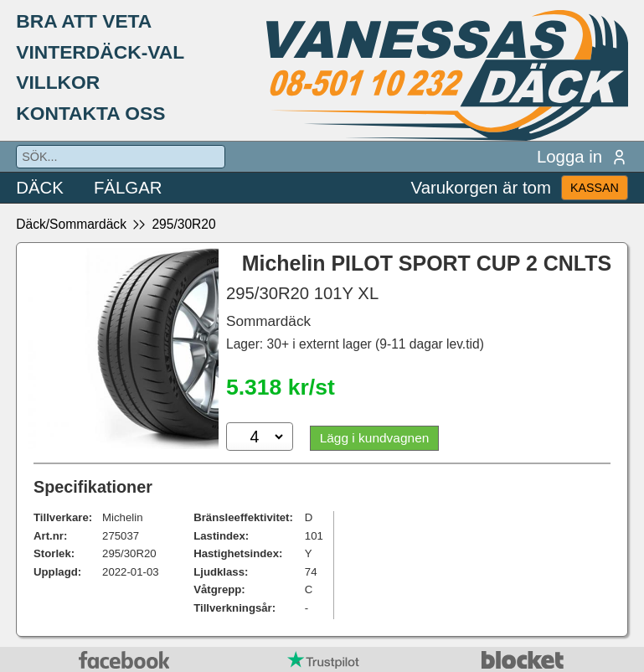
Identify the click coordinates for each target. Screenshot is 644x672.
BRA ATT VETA (84, 21)
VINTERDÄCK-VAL (100, 52)
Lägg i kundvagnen (375, 438)
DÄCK (40, 188)
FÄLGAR (128, 188)
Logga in (582, 157)
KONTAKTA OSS (90, 113)
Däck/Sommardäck (71, 224)
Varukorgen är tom (481, 188)
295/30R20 (183, 224)
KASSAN (595, 188)
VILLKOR (58, 82)
